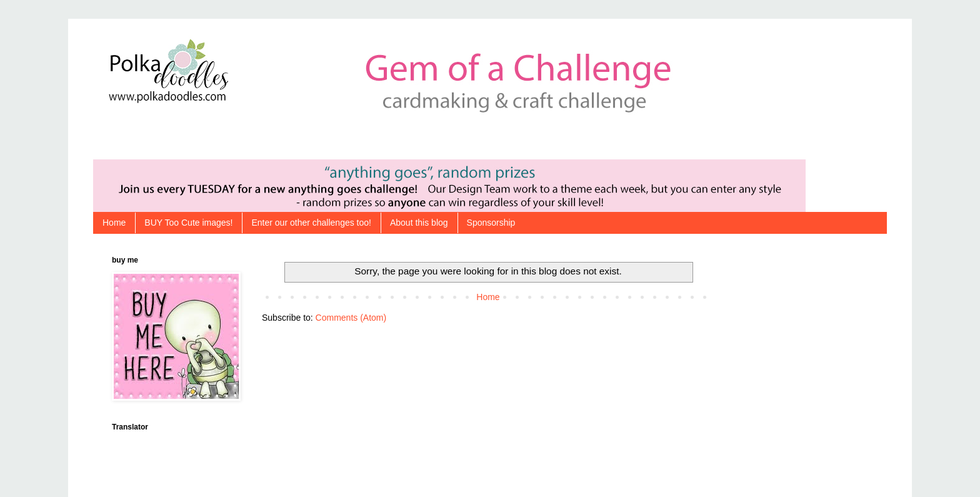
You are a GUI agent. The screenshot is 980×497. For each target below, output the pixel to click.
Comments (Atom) (351, 318)
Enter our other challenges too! (311, 223)
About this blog (419, 223)
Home (114, 223)
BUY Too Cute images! (188, 223)
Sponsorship (491, 223)
